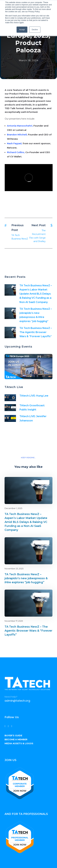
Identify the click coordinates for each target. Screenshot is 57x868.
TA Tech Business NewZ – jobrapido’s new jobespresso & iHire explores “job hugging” (26, 578)
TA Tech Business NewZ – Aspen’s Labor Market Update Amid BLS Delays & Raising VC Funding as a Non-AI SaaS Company (36, 294)
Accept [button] (22, 30)
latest (45, 482)
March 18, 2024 (29, 60)
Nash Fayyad (14, 143)
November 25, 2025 (14, 569)
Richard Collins (16, 152)
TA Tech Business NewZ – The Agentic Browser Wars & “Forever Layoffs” (36, 332)
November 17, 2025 (14, 621)
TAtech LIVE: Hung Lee (34, 396)
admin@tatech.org (17, 701)
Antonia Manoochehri (20, 126)
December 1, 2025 (13, 508)
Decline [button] (35, 30)
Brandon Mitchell (17, 135)
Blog (39, 482)
